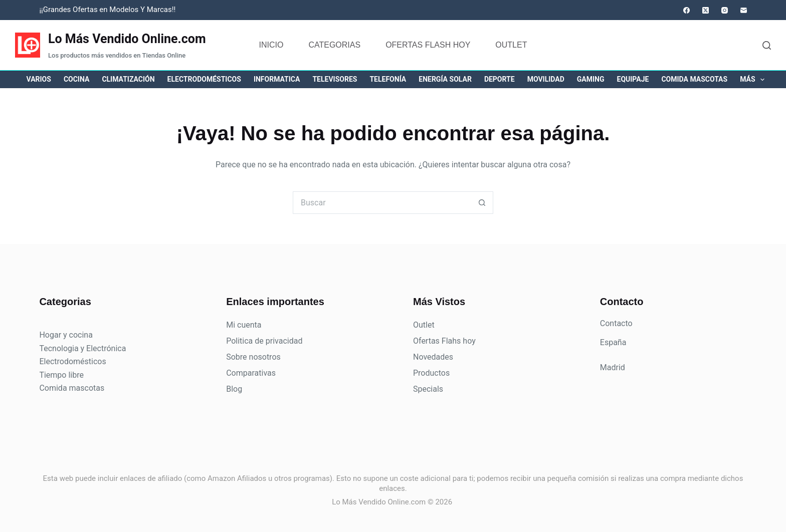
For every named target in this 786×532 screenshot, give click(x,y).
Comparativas (251, 373)
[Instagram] (725, 10)
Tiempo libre (61, 375)
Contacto (616, 323)
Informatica (277, 79)
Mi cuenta (244, 325)
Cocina (76, 79)
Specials (428, 389)
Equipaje (633, 79)
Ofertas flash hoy (428, 45)
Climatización (128, 79)
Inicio (271, 45)
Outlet (511, 45)
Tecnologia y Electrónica (82, 348)
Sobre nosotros (253, 357)
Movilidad (546, 79)
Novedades (433, 357)
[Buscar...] (382, 203)
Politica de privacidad (264, 341)
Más (754, 80)
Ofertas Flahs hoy (444, 341)
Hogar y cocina (66, 335)
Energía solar (445, 79)
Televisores (335, 79)
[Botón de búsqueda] (482, 203)
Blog (234, 389)
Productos (431, 373)
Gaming (591, 79)
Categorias (334, 45)
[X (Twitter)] (706, 10)
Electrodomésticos (204, 79)
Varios (39, 79)
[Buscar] (767, 45)
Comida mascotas (694, 79)
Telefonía (388, 79)
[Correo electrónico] (744, 10)
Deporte (500, 79)
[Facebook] (686, 10)
